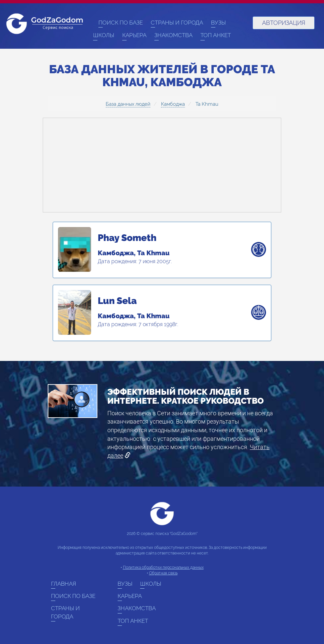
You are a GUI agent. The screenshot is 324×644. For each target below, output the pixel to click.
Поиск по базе (121, 23)
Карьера (134, 35)
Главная (64, 584)
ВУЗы (218, 23)
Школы (104, 35)
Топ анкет (216, 35)
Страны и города (177, 23)
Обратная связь (163, 573)
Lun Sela (117, 301)
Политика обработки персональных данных (163, 567)
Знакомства (173, 35)
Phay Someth (127, 238)
